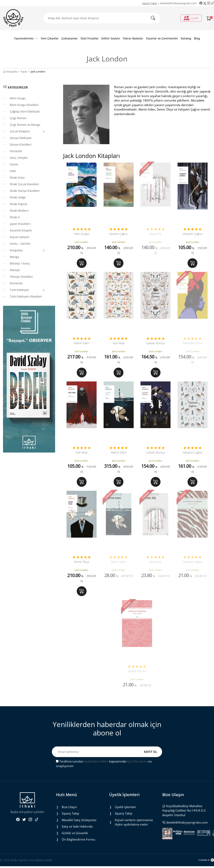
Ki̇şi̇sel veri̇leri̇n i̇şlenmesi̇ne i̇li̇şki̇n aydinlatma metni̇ (134, 828)
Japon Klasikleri (20, 224)
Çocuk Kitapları (27, 132)
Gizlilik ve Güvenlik (75, 839)
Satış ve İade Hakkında (77, 832)
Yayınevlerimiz (26, 38)
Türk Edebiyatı (27, 290)
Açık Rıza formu (138, 767)
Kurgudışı (27, 250)
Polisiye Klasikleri (21, 277)
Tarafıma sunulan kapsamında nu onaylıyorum (104, 769)
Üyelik (191, 18)
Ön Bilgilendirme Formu (78, 845)
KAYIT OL (150, 757)
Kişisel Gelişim (20, 237)
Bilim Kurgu (18, 98)
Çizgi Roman (18, 118)
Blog (197, 38)
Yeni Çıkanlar (50, 38)
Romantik (16, 283)
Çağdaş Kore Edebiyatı (25, 111)
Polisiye (15, 270)
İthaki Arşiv (17, 178)
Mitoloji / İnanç (20, 263)
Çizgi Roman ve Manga (25, 125)
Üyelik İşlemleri (125, 813)
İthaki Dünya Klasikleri (25, 191)
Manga (14, 257)
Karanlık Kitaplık (21, 230)
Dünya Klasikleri (21, 144)
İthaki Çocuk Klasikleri (24, 184)
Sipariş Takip (149, 3)
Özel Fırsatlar (90, 38)
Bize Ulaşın (69, 813)
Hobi (13, 171)
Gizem (14, 164)
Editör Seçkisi (111, 38)
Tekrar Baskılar (133, 38)
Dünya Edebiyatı (21, 138)
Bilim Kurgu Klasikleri (24, 105)
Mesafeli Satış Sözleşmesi (79, 826)
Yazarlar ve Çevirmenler (162, 38)
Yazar (24, 71)
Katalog (186, 38)
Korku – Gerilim (20, 244)
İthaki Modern (19, 211)
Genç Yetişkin (19, 158)
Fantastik (16, 151)
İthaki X (15, 217)
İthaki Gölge (18, 197)
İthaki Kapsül (19, 204)
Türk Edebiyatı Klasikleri (26, 296)
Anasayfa (10, 71)
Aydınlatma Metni (96, 767)
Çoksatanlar (70, 38)
